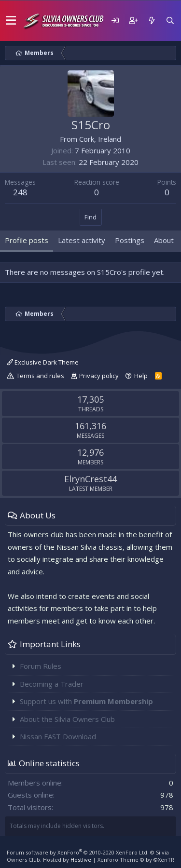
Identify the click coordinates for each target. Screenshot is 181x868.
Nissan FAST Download (58, 736)
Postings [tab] (130, 240)
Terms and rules (40, 376)
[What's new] (152, 20)
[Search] (170, 20)
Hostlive (81, 860)
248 (20, 192)
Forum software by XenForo (78, 852)
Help (141, 376)
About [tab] (164, 240)
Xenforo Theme (136, 860)
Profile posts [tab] (27, 240)
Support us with (86, 701)
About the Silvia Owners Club (67, 719)
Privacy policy (99, 376)
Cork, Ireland (100, 139)
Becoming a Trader (52, 684)
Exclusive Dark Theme (43, 362)
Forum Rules (41, 666)
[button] (11, 21)
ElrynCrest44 (90, 479)
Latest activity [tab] (82, 240)
